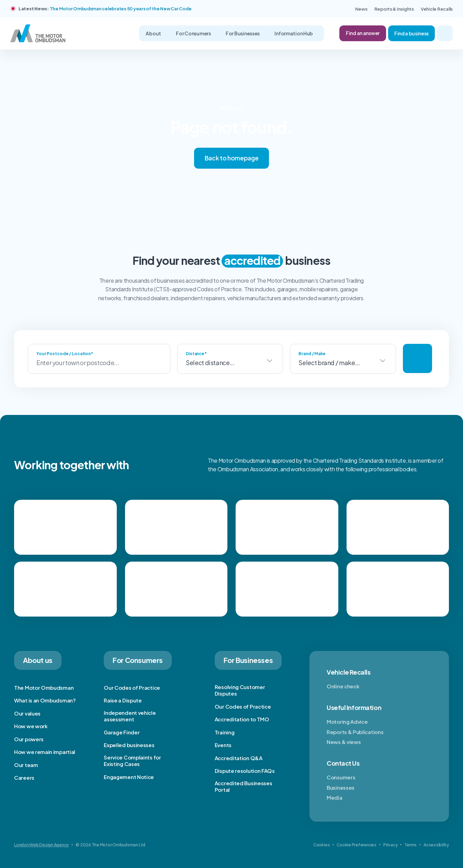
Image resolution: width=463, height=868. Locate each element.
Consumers (341, 777)
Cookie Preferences (357, 845)
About (154, 33)
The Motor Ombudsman (44, 687)
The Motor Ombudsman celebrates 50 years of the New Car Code (121, 9)
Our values (27, 713)
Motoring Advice (347, 722)
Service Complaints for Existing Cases (132, 761)
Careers (24, 777)
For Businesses (243, 33)
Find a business (411, 33)
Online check (343, 686)
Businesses (341, 787)
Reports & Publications (355, 732)
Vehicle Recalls (437, 9)
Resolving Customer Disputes (240, 690)
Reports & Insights (394, 9)
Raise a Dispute (123, 700)
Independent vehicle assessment (130, 716)
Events (223, 745)
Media (335, 797)
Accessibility (436, 845)
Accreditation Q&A (239, 758)
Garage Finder (122, 732)
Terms (410, 845)
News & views (344, 742)
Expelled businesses (129, 745)
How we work (31, 726)
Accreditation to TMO (242, 719)
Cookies (321, 845)
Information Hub (294, 33)
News (361, 9)
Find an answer (363, 33)
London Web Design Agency (41, 845)
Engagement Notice (129, 777)
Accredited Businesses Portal (244, 786)
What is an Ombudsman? (45, 700)
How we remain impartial (45, 752)
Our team (26, 765)
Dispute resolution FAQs (245, 771)
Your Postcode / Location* (65, 354)
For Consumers (194, 33)
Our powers (29, 739)
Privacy (390, 845)
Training (225, 732)
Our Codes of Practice (132, 687)
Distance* (196, 354)
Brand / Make (312, 354)
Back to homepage (232, 158)
